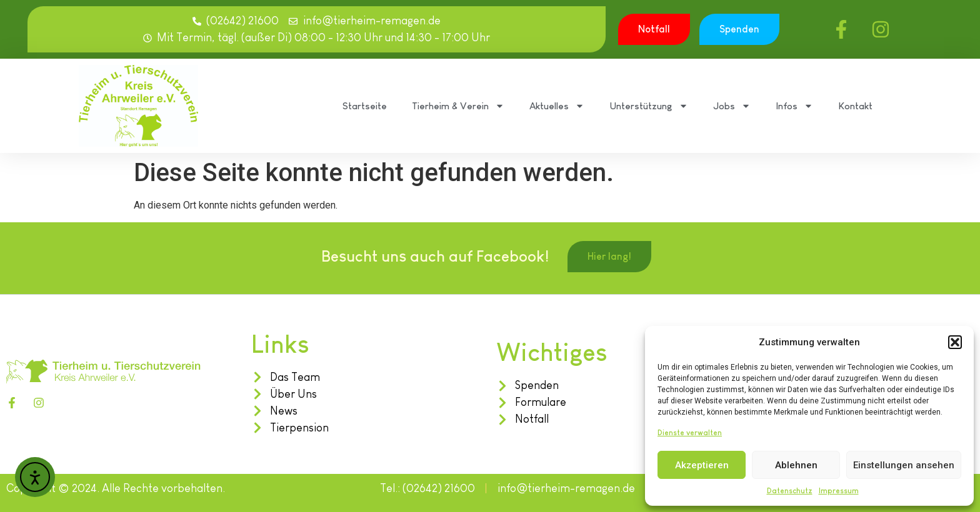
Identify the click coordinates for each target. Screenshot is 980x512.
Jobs (732, 106)
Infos (794, 106)
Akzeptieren (702, 465)
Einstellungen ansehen (904, 465)
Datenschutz (790, 491)
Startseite (365, 106)
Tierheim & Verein (458, 106)
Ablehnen (796, 465)
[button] (955, 342)
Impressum (839, 491)
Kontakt (855, 106)
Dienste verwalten (690, 433)
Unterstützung (649, 106)
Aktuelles (557, 106)
